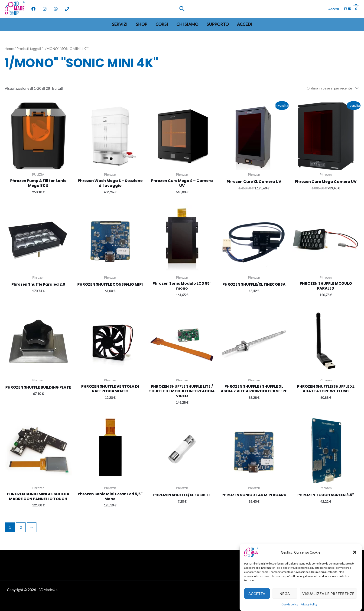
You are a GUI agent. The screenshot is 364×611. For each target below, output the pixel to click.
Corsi (162, 24)
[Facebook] (33, 9)
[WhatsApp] (56, 9)
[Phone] (67, 9)
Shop (141, 24)
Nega (285, 601)
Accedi (245, 24)
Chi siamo (187, 24)
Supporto (218, 24)
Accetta (257, 601)
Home (9, 49)
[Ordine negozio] (331, 88)
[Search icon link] (182, 9)
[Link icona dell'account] (334, 9)
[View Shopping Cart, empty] (351, 9)
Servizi (120, 24)
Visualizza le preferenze (328, 601)
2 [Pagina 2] (21, 527)
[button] (355, 560)
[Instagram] (45, 9)
